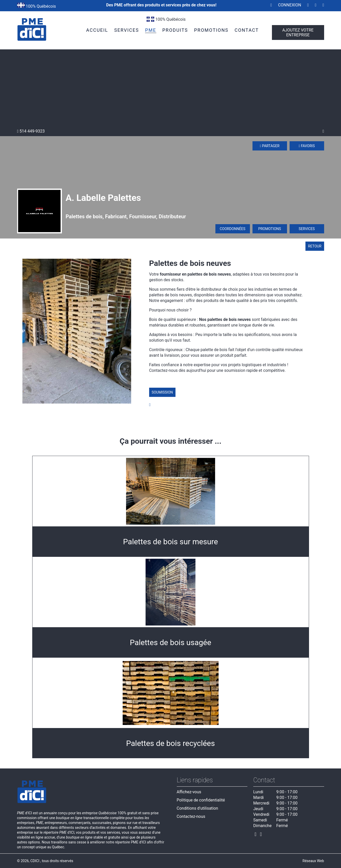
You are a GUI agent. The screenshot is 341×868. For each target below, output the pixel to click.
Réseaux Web (313, 861)
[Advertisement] (171, 90)
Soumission (162, 392)
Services (307, 229)
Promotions (270, 229)
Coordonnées (233, 229)
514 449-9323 (31, 131)
